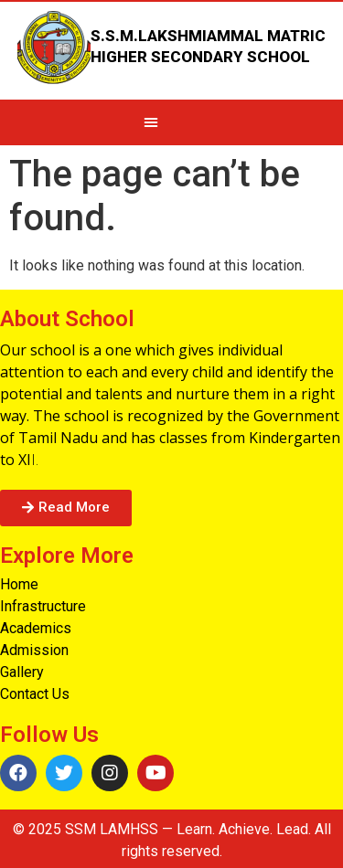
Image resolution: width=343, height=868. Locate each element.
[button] (66, 508)
